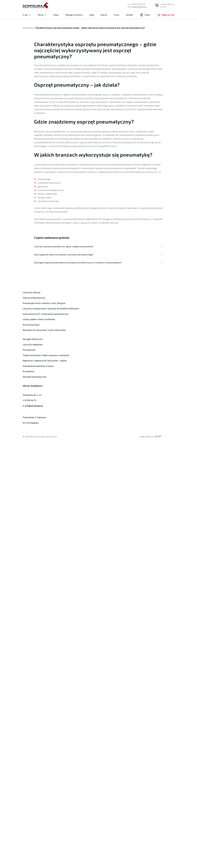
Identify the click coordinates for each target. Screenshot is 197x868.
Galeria (97, 18)
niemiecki (147, 27)
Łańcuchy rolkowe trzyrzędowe (134, 32)
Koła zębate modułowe (42, 50)
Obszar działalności (32, 386)
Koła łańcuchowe (30, 325)
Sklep (50, 18)
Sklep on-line (166, 18)
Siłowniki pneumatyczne (34, 377)
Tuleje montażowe (74, 26)
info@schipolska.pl (140, 8)
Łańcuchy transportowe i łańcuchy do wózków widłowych (49, 308)
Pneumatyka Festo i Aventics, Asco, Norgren (43, 303)
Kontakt (123, 18)
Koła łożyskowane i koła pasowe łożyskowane (45, 39)
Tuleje (69, 23)
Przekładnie (106, 38)
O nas (25, 18)
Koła (33, 23)
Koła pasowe (38, 26)
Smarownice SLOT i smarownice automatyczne (79, 46)
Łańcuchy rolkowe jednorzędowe (135, 26)
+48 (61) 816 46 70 (139, 5)
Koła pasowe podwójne (58, 29)
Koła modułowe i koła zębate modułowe (48, 44)
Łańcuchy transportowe (111, 32)
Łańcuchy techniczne (110, 29)
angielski (146, 23)
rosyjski (146, 30)
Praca (110, 18)
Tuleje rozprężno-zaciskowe (78, 29)
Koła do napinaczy (39, 29)
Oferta (37, 18)
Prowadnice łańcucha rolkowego (79, 38)
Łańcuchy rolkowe (109, 26)
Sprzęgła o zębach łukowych (113, 41)
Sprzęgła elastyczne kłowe (77, 41)
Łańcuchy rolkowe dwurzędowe (134, 29)
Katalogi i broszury (68, 18)
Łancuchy (105, 23)
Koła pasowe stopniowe (58, 32)
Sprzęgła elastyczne (32, 339)
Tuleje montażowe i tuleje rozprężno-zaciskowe (45, 355)
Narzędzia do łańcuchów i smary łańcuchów (149, 46)
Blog (85, 18)
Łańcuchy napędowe (32, 344)
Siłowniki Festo (142, 38)
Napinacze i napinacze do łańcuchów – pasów (82, 52)
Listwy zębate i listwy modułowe (114, 44)
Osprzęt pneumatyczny (145, 41)
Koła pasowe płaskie (57, 35)
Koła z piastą (51, 47)
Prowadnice (28, 371)
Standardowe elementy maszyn (37, 366)
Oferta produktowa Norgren (147, 35)
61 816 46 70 (30, 400)
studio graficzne (154, 436)
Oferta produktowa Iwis (111, 35)
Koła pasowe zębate (57, 26)
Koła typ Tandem (39, 47)
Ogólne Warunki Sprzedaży (34, 21)
